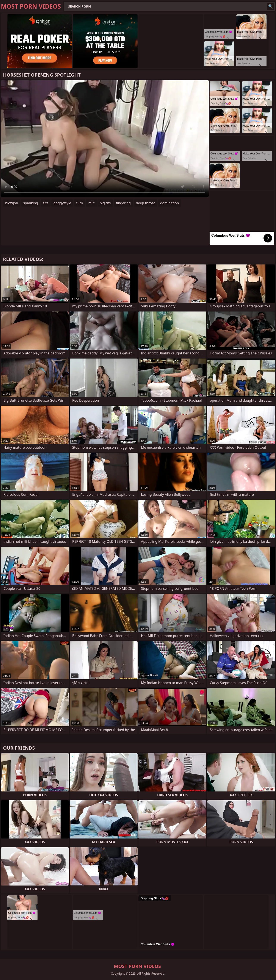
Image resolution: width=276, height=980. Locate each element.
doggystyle (62, 203)
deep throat (145, 203)
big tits (105, 203)
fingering (123, 203)
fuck (80, 203)
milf (91, 203)
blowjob (12, 203)
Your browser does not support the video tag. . (105, 139)
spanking (31, 203)
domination (170, 203)
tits (46, 203)
